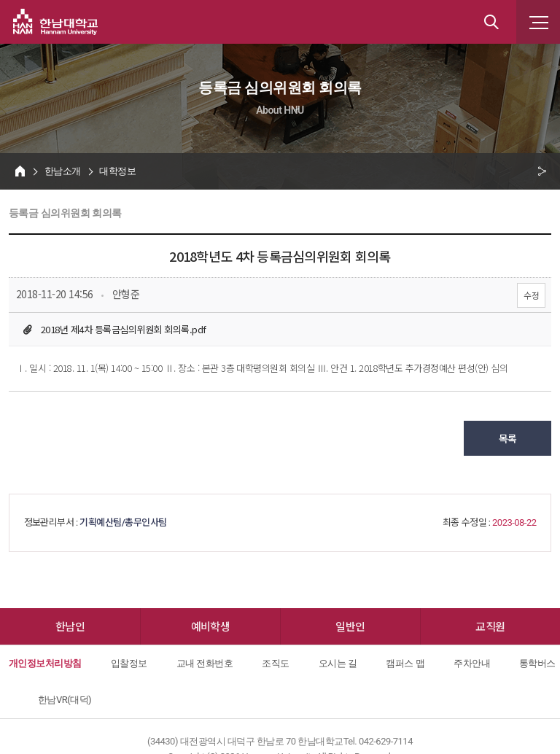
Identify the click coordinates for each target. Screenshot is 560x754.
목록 (508, 438)
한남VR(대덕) (65, 700)
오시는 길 (338, 663)
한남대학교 (55, 22)
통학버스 (537, 663)
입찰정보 (129, 663)
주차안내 (472, 663)
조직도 (275, 663)
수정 (531, 295)
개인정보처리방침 (45, 663)
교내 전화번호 (205, 663)
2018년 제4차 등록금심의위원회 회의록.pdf (123, 329)
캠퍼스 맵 (405, 663)
